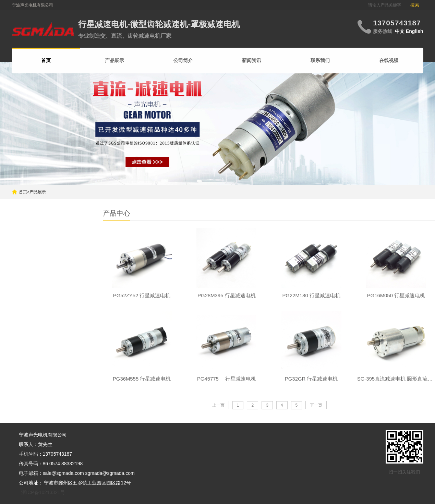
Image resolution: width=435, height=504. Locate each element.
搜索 (415, 5)
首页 (23, 192)
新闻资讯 (252, 60)
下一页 (316, 407)
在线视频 (389, 60)
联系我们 (320, 60)
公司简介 (183, 60)
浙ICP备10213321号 (43, 492)
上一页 (218, 407)
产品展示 (114, 60)
